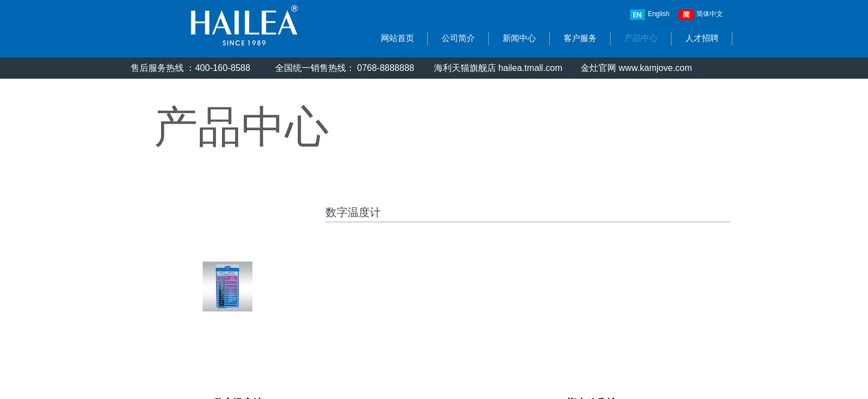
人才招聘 (702, 38)
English (650, 15)
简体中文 (701, 15)
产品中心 (641, 38)
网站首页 (397, 38)
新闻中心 (519, 38)
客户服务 (580, 38)
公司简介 (458, 38)
